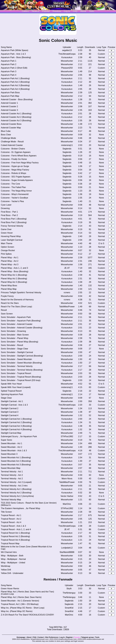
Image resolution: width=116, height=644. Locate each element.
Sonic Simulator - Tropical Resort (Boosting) (21, 377)
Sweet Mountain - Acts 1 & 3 (14, 451)
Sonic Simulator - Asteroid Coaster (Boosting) (22, 328)
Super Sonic (7, 440)
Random (57, 11)
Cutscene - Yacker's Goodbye (14, 198)
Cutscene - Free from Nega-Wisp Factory (20, 163)
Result (4, 310)
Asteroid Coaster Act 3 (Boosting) (16, 121)
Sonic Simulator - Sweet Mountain (16, 359)
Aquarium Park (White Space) (15, 50)
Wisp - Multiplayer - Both (12, 556)
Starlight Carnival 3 (10, 412)
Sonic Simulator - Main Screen (15, 335)
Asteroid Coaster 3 (9, 110)
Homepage (21, 637)
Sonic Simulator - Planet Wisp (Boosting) (20, 342)
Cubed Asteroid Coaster (12, 145)
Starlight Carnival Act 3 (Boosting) (16, 426)
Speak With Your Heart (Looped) (16, 387)
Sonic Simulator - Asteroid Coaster (17, 324)
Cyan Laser (6, 205)
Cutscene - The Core (10, 184)
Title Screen (6, 512)
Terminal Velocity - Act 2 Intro (14, 486)
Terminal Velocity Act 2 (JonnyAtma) (17, 496)
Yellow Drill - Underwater (12, 573)
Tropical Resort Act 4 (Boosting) (15, 540)
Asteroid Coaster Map (11, 128)
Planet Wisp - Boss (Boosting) (15, 271)
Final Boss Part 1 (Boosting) (14, 219)
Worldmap (6, 566)
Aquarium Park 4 (9, 75)
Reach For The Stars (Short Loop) (16, 307)
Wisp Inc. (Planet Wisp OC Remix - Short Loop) (23, 608)
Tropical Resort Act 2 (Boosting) (15, 536)
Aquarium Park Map (10, 96)
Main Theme (7, 243)
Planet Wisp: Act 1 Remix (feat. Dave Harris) (21, 597)
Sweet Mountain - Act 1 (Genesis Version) (20, 601)
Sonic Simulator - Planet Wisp (15, 338)
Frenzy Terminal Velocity (12, 226)
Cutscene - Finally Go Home (14, 159)
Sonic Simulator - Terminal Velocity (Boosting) (22, 370)
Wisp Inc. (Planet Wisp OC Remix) (17, 611)
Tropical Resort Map (10, 543)
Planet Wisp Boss (9, 286)
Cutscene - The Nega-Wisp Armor (16, 191)
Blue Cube (6, 131)
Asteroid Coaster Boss (11, 124)
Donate (77, 637)
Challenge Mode (8, 138)
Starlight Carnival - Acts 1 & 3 (14, 405)
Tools (92, 11)
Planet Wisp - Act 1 (10, 258)
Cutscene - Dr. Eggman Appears (16, 152)
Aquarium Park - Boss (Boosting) (16, 57)
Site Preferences (52, 637)
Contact (41, 637)
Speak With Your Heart (11, 384)
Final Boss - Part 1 (9, 212)
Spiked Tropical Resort (11, 391)
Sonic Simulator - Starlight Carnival (17, 352)
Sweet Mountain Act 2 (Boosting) (16, 461)
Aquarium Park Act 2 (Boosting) (15, 82)
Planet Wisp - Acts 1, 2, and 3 (14, 268)
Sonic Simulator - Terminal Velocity (17, 366)
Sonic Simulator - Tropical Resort (16, 373)
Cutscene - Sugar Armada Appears (17, 180)
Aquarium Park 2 (9, 64)
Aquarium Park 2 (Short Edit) (14, 68)
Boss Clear (6, 135)
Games (25, 11)
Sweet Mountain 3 (9, 454)
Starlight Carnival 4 (10, 415)
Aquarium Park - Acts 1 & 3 (13, 54)
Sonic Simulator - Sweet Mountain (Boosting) (21, 363)
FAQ (75, 11)
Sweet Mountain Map (11, 468)
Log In (62, 637)
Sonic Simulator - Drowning (13, 331)
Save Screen (7, 314)
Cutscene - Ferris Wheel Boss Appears (19, 156)
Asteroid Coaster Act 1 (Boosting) (16, 114)
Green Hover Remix (10, 589)
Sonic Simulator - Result (12, 345)
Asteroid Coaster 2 (9, 106)
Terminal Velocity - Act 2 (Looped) (16, 482)
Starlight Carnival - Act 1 (12, 401)
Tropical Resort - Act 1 (11, 515)
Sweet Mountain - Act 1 (12, 443)
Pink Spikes (6, 254)
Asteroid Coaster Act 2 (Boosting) (16, 117)
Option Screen (7, 247)
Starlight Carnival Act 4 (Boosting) (16, 429)
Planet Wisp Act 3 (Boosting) (14, 282)
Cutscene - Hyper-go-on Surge (15, 166)
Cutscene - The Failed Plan (13, 187)
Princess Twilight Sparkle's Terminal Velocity (21, 292)
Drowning (5, 208)
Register (69, 637)
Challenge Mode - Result (12, 142)
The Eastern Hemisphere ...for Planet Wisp (20, 508)
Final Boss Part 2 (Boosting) (14, 222)
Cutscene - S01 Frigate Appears (16, 177)
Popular (46, 11)
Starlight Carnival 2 (10, 408)
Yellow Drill (6, 570)
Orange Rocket (8, 250)
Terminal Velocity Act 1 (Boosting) (16, 489)
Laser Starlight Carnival (12, 240)
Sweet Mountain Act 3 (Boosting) (16, 465)
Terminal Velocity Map (11, 500)
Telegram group (87, 637)
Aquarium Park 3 (9, 71)
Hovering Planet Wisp (11, 236)
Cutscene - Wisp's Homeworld (15, 194)
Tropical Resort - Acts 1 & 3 (13, 526)
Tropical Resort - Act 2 (11, 519)
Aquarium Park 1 (9, 61)
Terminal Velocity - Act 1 (12, 472)
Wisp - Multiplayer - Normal (13, 559)
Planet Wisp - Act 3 (10, 264)
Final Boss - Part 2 (9, 215)
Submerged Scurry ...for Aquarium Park (19, 436)
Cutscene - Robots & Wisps (14, 173)
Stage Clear (6, 398)
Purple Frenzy (7, 296)
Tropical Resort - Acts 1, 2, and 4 (16, 529)
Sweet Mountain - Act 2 (12, 447)
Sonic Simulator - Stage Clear (14, 349)
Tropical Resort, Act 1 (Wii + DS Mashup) (20, 604)
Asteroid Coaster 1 (9, 103)
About (83, 11)
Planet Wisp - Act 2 (10, 261)
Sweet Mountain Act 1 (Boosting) (16, 458)
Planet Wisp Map (9, 289)
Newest (36, 11)
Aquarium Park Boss (10, 93)
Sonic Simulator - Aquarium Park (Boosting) (21, 321)
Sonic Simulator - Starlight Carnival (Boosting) (22, 356)
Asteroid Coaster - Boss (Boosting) (17, 99)
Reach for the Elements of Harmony (17, 300)
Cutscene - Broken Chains (13, 149)
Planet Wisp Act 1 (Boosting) (14, 275)
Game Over (6, 229)
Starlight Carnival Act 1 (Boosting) (16, 419)
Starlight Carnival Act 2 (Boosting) (16, 422)
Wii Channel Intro (9, 552)
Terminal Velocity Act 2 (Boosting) (16, 493)
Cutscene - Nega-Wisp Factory (15, 170)
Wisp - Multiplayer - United (13, 563)
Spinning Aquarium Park (12, 394)
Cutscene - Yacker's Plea (12, 201)
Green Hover (7, 233)
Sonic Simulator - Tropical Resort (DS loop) (21, 380)
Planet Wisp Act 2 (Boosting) (14, 279)
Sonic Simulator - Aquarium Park (16, 317)
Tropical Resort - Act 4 (11, 522)
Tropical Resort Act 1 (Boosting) (15, 533)
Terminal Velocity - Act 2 (12, 475)
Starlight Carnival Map (11, 433)
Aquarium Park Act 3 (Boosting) (15, 85)
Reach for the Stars (10, 303)
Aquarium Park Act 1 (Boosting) (15, 78)
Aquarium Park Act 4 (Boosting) (15, 89)
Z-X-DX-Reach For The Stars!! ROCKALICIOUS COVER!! (27, 615)
